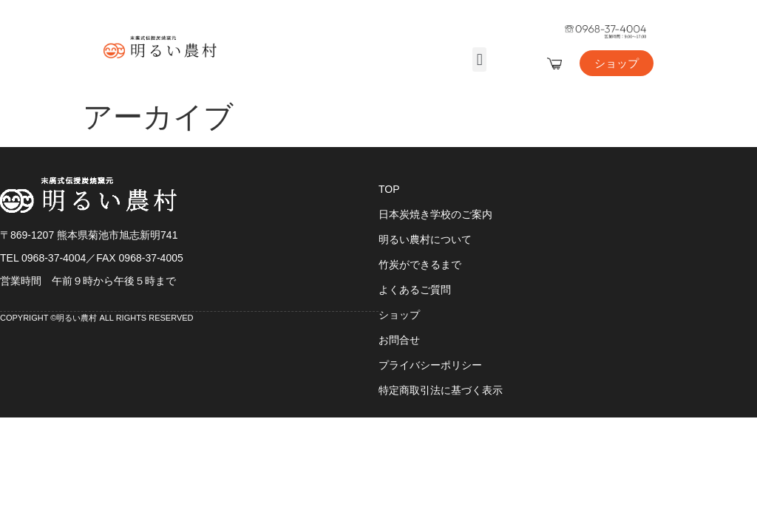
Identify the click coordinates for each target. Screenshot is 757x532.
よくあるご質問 (415, 290)
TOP (389, 189)
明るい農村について (425, 239)
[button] (479, 59)
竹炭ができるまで (420, 265)
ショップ (399, 315)
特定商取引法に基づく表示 (441, 390)
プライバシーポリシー (430, 365)
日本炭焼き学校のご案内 (435, 214)
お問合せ (399, 340)
